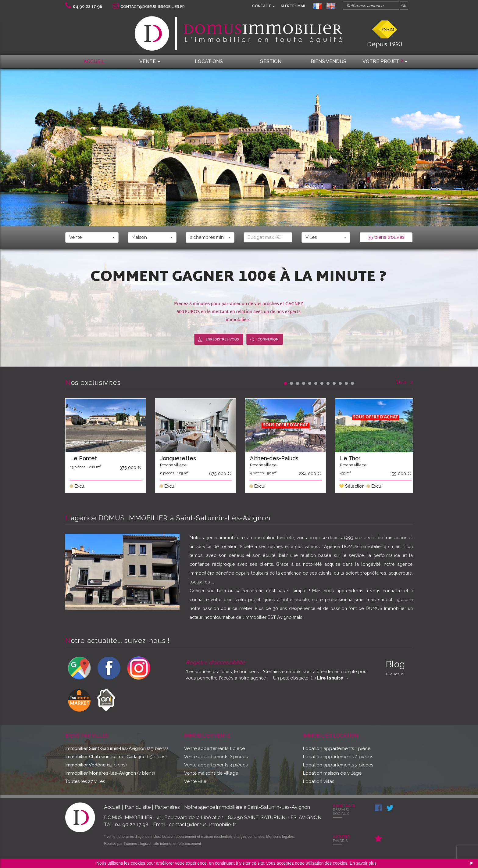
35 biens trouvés (386, 237)
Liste (405, 382)
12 (352, 383)
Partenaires (167, 807)
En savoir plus (363, 863)
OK (404, 6)
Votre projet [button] (385, 61)
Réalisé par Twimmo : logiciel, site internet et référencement (152, 844)
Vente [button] (150, 61)
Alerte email (293, 6)
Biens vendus (328, 61)
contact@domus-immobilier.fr (149, 7)
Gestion (271, 61)
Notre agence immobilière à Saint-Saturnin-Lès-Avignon (247, 807)
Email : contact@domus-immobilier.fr (194, 825)
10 (340, 383)
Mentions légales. (280, 837)
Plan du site (138, 807)
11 (346, 383)
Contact (264, 6)
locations (209, 61)
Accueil (94, 61)
